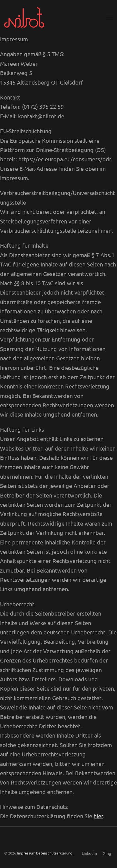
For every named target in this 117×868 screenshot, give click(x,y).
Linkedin (89, 853)
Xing (107, 853)
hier (98, 816)
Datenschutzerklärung (54, 853)
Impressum (26, 853)
